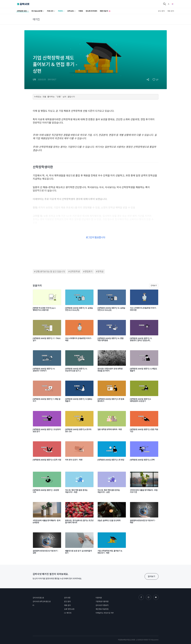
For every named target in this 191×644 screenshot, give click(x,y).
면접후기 (89, 271)
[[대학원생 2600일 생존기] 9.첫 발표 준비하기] (112, 393)
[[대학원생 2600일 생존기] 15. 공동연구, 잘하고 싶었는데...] (144, 332)
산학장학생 (75, 271)
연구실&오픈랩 (38, 11)
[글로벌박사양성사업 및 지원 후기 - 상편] (47, 545)
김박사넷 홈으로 (38, 598)
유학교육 (72, 11)
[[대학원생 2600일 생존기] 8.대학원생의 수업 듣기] (144, 393)
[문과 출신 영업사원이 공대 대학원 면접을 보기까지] (112, 363)
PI (33, 605)
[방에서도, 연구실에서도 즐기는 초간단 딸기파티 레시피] (79, 515)
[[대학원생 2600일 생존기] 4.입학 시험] (47, 454)
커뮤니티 (51, 11)
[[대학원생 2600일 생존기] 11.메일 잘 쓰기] (47, 393)
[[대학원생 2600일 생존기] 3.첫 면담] (112, 454)
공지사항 (67, 598)
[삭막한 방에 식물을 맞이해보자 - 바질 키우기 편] (144, 484)
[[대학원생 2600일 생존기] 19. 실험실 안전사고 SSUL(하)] (79, 302)
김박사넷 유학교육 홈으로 (42, 601)
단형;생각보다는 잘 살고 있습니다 (50, 271)
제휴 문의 (171, 11)
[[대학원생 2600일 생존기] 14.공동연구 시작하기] (47, 363)
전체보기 (154, 285)
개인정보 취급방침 (102, 609)
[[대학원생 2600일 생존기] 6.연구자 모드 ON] (79, 424)
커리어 (61, 11)
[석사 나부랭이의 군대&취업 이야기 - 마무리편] (144, 302)
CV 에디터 (68, 613)
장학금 (100, 271)
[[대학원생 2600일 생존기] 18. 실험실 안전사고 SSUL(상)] (112, 302)
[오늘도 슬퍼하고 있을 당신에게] (112, 515)
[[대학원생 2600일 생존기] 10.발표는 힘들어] (79, 393)
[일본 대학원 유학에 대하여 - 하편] (112, 424)
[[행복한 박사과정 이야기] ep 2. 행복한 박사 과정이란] (47, 302)
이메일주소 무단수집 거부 (105, 613)
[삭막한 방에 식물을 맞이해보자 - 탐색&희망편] (47, 515)
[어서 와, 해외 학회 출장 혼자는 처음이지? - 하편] (79, 484)
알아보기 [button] (152, 576)
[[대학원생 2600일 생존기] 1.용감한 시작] (47, 484)
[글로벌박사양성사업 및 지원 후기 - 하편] (144, 515)
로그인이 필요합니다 (96, 237)
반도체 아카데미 (91, 11)
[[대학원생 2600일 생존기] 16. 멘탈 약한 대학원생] (112, 332)
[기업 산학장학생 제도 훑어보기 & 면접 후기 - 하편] (112, 545)
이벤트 (81, 11)
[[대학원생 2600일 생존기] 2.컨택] (144, 454)
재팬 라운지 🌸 (105, 11)
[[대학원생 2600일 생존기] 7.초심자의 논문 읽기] (47, 424)
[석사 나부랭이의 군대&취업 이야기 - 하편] (79, 332)
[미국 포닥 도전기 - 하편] (79, 454)
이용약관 (99, 598)
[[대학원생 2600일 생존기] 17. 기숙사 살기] (47, 332)
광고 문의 (161, 11)
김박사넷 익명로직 (102, 605)
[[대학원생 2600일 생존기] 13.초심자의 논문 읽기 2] (79, 363)
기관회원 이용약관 (102, 601)
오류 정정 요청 (69, 609)
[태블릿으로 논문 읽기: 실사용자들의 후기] (79, 545)
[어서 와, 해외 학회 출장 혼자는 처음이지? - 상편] (112, 484)
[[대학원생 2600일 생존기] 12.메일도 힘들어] (144, 363)
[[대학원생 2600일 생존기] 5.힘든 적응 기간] (144, 424)
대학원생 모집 (23, 11)
